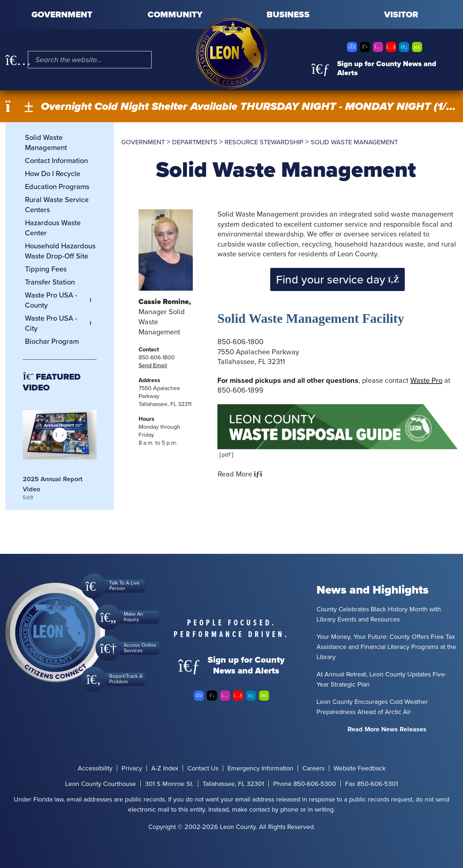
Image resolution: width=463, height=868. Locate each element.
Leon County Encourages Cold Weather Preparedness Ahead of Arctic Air (372, 707)
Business (288, 14)
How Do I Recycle (53, 174)
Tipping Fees (46, 269)
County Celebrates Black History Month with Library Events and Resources (379, 614)
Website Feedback (360, 768)
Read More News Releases (387, 729)
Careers (313, 768)
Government (62, 14)
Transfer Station (50, 282)
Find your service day (337, 279)
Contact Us (203, 768)
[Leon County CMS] (231, 53)
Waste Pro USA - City (61, 323)
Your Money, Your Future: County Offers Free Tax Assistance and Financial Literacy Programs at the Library (386, 647)
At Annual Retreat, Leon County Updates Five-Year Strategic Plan (381, 679)
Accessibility (95, 768)
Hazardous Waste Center (53, 228)
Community (175, 14)
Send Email (153, 365)
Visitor (401, 14)
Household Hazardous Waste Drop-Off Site (60, 251)
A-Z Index (165, 768)
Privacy (132, 768)
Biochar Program (52, 341)
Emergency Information (260, 768)
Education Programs (57, 187)
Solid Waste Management (46, 142)
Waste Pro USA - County (61, 300)
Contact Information (56, 161)
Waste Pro (426, 380)
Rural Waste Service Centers (57, 205)
